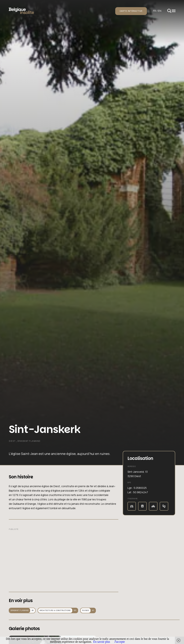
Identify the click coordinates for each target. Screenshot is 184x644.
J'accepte (120, 642)
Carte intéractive (131, 11)
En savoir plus (102, 642)
